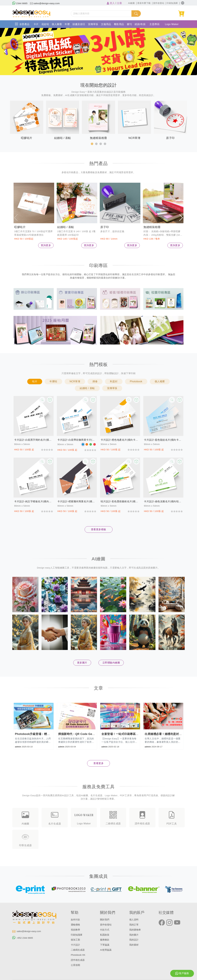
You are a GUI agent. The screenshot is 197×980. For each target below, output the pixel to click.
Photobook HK (78, 954)
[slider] (47, 450)
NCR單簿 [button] (75, 381)
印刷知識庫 (77, 934)
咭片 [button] (35, 381)
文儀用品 (106, 24)
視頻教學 (75, 929)
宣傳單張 (93, 24)
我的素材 (134, 944)
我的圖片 (134, 934)
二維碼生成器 (78, 949)
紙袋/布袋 (140, 24)
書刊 (129, 24)
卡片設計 (75, 944)
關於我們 (105, 920)
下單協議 (105, 944)
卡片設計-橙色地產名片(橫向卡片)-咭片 (120, 440)
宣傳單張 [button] (112, 388)
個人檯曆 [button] (160, 381)
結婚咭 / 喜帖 (66, 227)
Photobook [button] (136, 381)
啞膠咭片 (20, 227)
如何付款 (75, 920)
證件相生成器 (78, 959)
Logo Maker (172, 24)
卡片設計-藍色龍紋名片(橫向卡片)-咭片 (163, 440)
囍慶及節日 (79, 24)
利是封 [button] (114, 381)
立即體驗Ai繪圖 (111, 663)
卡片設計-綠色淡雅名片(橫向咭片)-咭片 (163, 501)
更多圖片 (82, 663)
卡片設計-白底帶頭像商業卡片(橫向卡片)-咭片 (77, 440)
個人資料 (134, 920)
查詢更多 (46, 245)
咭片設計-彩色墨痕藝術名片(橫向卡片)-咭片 (120, 501)
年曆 (67, 24)
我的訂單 (134, 925)
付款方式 (105, 929)
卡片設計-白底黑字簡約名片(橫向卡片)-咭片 (34, 440)
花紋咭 (45, 24)
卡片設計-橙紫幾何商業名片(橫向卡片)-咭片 (77, 501)
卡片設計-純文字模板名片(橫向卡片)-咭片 (34, 501)
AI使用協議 (106, 949)
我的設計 (134, 939)
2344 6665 (20, 3)
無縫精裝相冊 (152, 227)
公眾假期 (75, 964)
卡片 (36, 24)
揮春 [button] (95, 381)
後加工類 (75, 939)
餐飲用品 (119, 24)
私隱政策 (105, 934)
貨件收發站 (106, 925)
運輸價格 (75, 925)
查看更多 (98, 763)
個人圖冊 (57, 24)
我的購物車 (135, 929)
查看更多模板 (99, 529)
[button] (183, 3)
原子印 (105, 227)
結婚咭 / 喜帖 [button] (87, 388)
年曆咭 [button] (53, 381)
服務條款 (105, 939)
